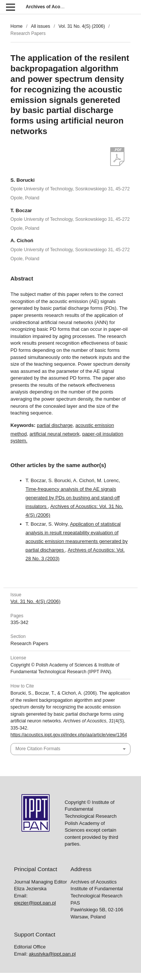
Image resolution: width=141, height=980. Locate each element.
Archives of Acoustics (50, 7)
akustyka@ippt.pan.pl (52, 954)
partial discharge (55, 425)
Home (17, 26)
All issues (40, 26)
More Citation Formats (38, 749)
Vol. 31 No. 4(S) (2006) (82, 26)
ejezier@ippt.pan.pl (35, 903)
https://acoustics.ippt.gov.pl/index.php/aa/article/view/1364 (69, 735)
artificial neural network (54, 434)
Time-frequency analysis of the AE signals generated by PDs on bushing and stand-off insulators (73, 498)
